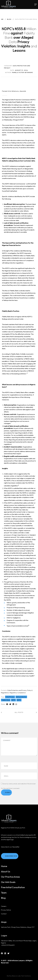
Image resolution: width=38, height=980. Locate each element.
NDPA (13, 700)
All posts (19, 712)
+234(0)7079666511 (8, 945)
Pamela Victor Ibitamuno (10, 91)
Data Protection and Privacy (17, 690)
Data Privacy (10, 697)
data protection (21, 697)
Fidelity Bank (6, 700)
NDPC (19, 700)
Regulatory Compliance (18, 693)
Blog (9, 19)
